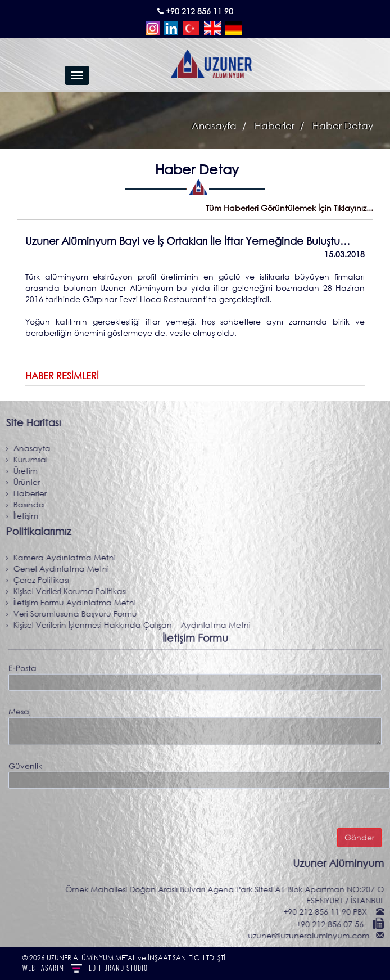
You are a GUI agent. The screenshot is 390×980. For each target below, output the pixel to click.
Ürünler (22, 482)
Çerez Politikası (37, 580)
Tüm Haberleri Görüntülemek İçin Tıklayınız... (289, 208)
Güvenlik (25, 763)
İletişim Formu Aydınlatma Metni (70, 602)
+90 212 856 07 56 (334, 924)
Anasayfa (214, 126)
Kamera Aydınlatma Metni (60, 557)
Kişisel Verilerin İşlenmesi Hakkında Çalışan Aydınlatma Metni (128, 625)
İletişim (21, 516)
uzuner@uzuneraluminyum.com (313, 935)
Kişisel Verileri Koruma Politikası (66, 591)
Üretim (21, 471)
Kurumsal (26, 459)
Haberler (273, 126)
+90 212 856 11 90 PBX (330, 912)
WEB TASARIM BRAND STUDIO (85, 968)
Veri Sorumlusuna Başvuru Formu (71, 613)
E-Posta (22, 665)
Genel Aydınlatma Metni (57, 568)
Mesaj (20, 708)
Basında (24, 504)
